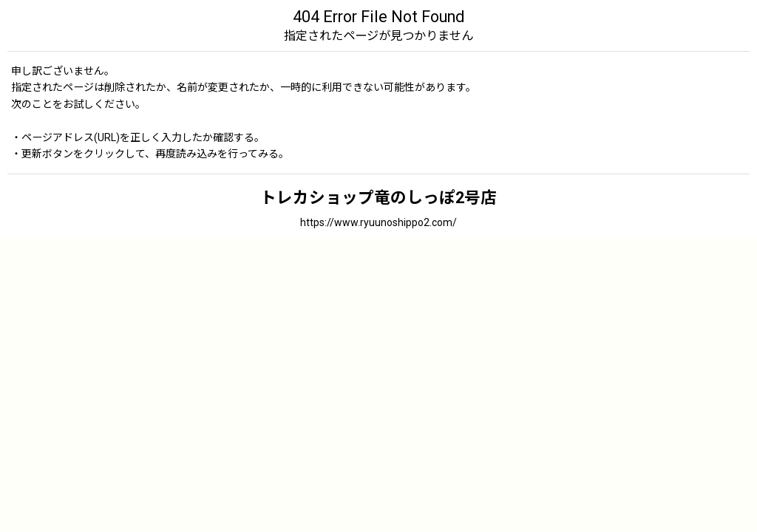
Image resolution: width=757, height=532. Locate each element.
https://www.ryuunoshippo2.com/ (378, 222)
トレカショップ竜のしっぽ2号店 (378, 198)
